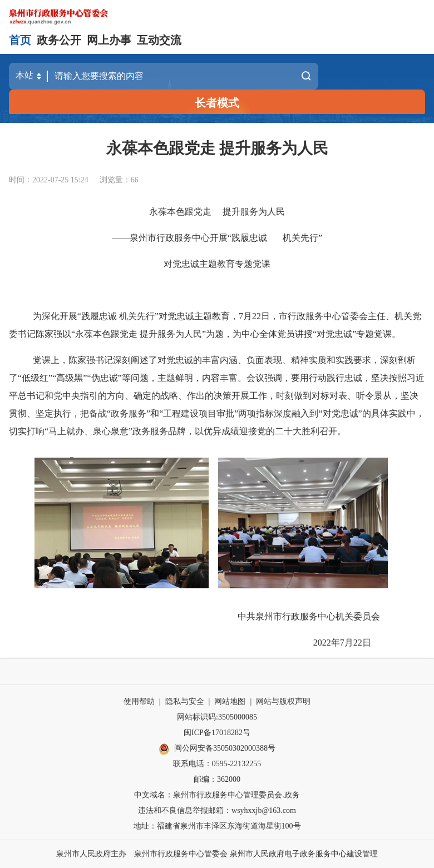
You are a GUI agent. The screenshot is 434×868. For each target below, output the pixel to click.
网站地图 (230, 701)
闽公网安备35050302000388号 (217, 749)
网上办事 (109, 40)
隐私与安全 (185, 701)
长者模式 (217, 103)
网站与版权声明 (283, 701)
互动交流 (159, 40)
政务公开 (59, 40)
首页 (20, 40)
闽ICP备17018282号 (217, 733)
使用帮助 (139, 701)
